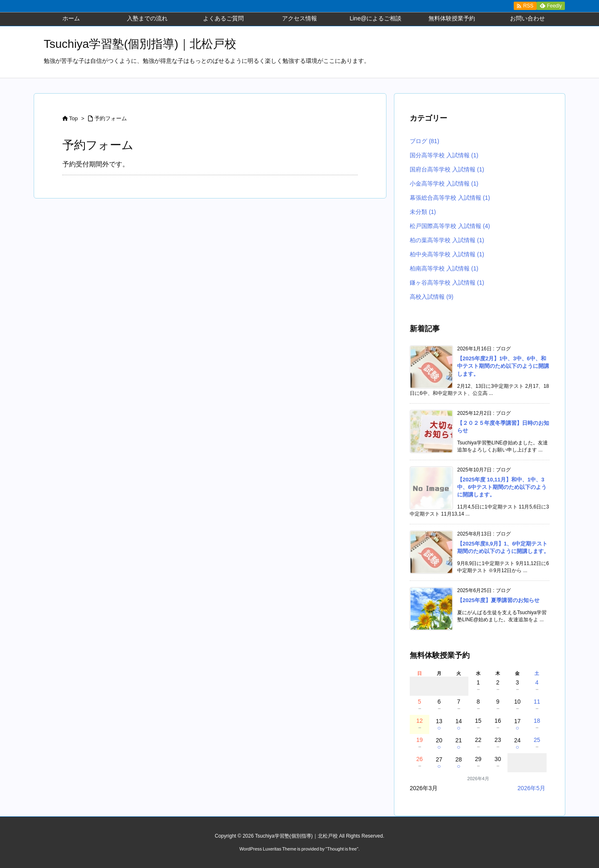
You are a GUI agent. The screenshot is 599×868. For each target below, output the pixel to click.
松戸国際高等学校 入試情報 (450, 226)
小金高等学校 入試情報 (444, 184)
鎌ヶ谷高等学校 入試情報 (447, 283)
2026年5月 (531, 788)
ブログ (424, 141)
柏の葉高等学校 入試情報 (447, 240)
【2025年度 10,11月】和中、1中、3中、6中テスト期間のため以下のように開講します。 (502, 487)
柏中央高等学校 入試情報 (447, 254)
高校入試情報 (432, 297)
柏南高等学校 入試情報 (444, 268)
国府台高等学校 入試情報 (447, 169)
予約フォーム (111, 118)
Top (73, 118)
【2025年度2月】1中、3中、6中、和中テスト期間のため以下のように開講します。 (503, 366)
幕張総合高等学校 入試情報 (450, 198)
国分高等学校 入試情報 (444, 155)
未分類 (423, 212)
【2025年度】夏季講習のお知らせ (498, 600)
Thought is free (342, 849)
